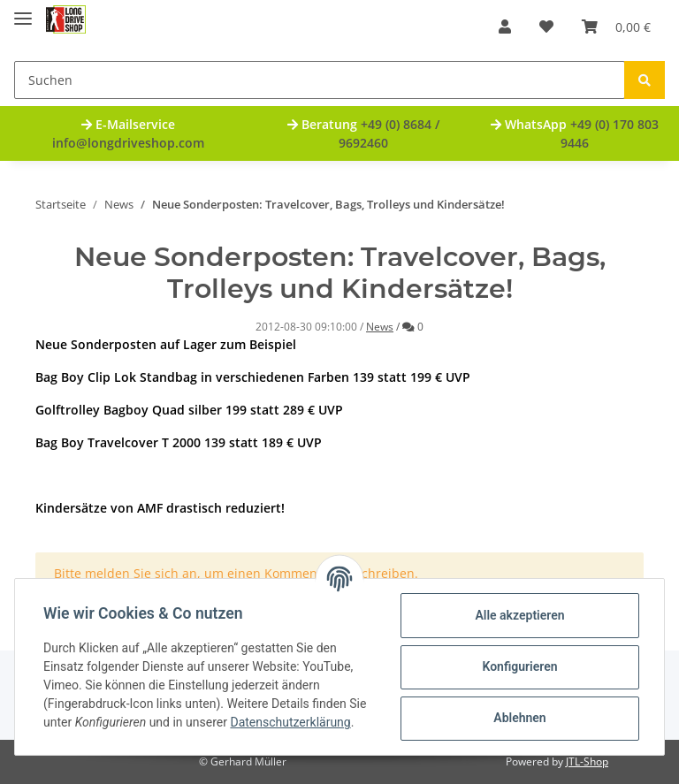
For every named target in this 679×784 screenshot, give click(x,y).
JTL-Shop (587, 761)
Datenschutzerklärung (290, 722)
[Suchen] (320, 80)
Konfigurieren (519, 666)
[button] (505, 27)
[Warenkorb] (616, 27)
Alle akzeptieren (519, 615)
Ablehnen (519, 718)
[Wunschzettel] (546, 27)
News (380, 327)
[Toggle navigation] (23, 11)
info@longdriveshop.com (128, 143)
